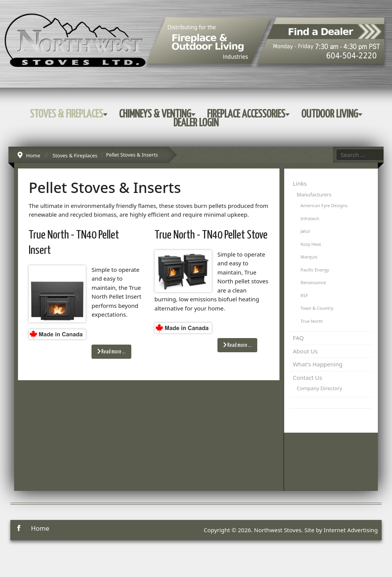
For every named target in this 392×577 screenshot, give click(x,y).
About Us (305, 351)
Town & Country (317, 308)
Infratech (310, 218)
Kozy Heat (311, 244)
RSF (304, 295)
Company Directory (319, 388)
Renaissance (313, 282)
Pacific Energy (315, 270)
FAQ (298, 338)
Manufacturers (314, 195)
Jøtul (305, 231)
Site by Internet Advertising (341, 530)
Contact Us (307, 378)
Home (40, 528)
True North (312, 321)
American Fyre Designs (324, 205)
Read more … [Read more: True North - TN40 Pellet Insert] (111, 351)
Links (300, 183)
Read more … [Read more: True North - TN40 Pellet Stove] (237, 345)
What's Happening (318, 364)
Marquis (309, 257)
